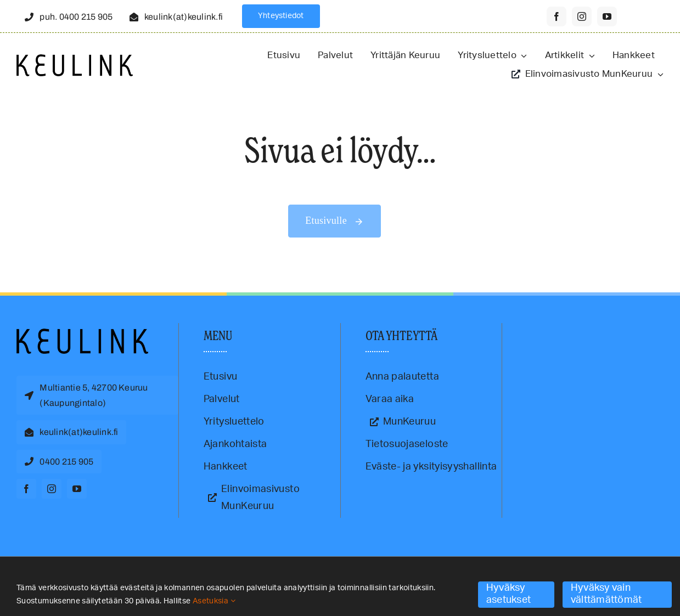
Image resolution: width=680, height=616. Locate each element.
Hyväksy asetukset (508, 594)
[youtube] (607, 16)
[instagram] (582, 16)
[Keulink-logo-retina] (75, 59)
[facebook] (557, 16)
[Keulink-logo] (82, 334)
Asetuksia (214, 601)
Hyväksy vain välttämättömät (606, 594)
